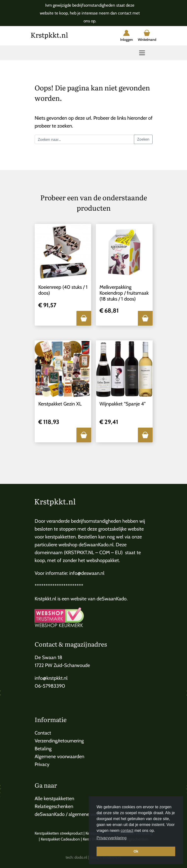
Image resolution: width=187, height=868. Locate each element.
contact (127, 831)
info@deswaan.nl (87, 573)
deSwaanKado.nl (96, 545)
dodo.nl (81, 857)
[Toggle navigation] (142, 53)
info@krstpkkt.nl (51, 678)
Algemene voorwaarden (59, 756)
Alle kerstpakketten (54, 798)
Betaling (43, 749)
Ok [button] (136, 851)
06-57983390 (50, 686)
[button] (84, 318)
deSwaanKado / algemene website (71, 814)
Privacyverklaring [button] (112, 838)
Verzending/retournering (59, 741)
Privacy (42, 764)
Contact (43, 733)
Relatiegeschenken (54, 806)
